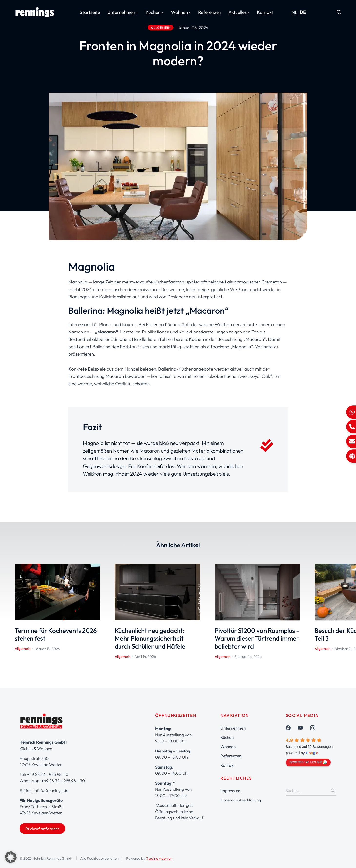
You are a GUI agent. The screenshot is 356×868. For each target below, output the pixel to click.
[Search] (333, 790)
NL (295, 12)
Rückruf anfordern (42, 829)
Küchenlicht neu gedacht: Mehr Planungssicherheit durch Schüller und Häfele (150, 638)
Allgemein (23, 649)
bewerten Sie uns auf (308, 762)
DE (303, 12)
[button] (11, 857)
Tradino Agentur (159, 858)
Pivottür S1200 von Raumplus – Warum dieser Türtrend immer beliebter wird (257, 638)
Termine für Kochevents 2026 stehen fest (56, 634)
